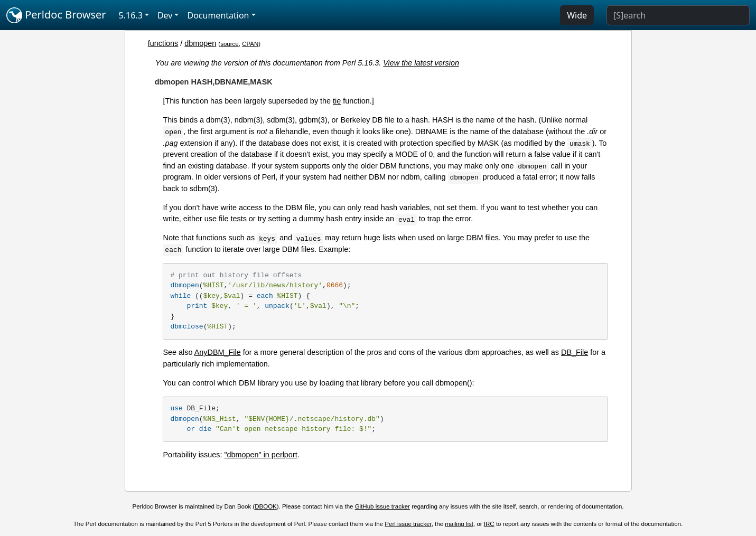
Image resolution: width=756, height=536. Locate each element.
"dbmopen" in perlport (260, 455)
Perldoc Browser (56, 15)
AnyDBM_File (218, 352)
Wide (577, 15)
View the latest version (421, 63)
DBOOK (266, 506)
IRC (489, 524)
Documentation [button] (218, 15)
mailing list (459, 524)
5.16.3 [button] (131, 15)
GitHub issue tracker (382, 506)
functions (163, 43)
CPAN (250, 44)
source (230, 44)
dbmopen (200, 43)
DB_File (575, 352)
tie (337, 101)
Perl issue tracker (408, 524)
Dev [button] (165, 15)
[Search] (678, 15)
